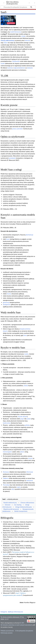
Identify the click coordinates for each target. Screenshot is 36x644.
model (3, 63)
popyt (22, 419)
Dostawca (6, 472)
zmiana (26, 386)
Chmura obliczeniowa (27, 503)
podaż (29, 419)
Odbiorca (6, 478)
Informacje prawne (7, 633)
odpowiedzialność (19, 68)
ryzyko (26, 354)
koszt (8, 239)
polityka (27, 425)
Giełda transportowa (21, 511)
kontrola (10, 68)
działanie (30, 68)
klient (6, 43)
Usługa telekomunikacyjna (24, 507)
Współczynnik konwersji (11, 509)
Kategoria (4, 612)
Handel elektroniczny (10, 503)
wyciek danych (23, 416)
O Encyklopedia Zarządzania (24, 631)
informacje (30, 472)
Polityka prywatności (7, 631)
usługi (23, 36)
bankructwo (7, 423)
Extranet (8, 505)
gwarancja (6, 302)
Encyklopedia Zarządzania (13, 3)
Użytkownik (16, 61)
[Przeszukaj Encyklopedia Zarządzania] (18, 7)
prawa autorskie (17, 129)
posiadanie (12, 158)
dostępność (7, 304)
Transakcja (6, 485)
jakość (22, 452)
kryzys (30, 458)
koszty (9, 294)
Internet (27, 40)
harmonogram (7, 452)
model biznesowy (16, 32)
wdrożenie (30, 480)
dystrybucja (29, 235)
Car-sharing (18, 505)
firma (25, 335)
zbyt (13, 489)
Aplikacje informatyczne (15, 612)
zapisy (19, 487)
